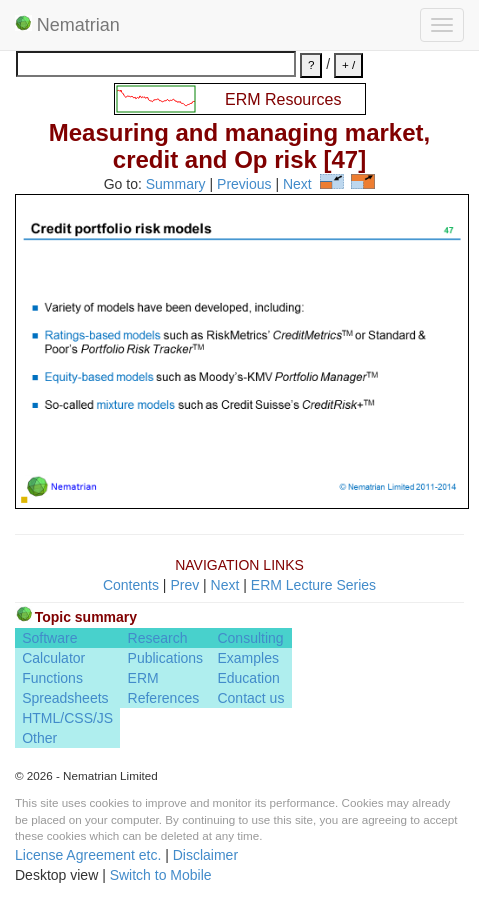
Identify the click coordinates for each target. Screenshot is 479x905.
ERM (143, 678)
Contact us (250, 698)
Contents (131, 585)
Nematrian (67, 25)
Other (39, 738)
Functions (52, 678)
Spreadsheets (65, 698)
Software (49, 638)
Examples (247, 658)
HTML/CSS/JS (67, 718)
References (164, 698)
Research (158, 638)
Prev (184, 585)
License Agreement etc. (88, 855)
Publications (166, 658)
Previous (244, 184)
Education (248, 678)
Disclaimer (205, 855)
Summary (176, 184)
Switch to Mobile (161, 875)
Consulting (250, 638)
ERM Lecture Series (313, 585)
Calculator (53, 658)
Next (297, 184)
